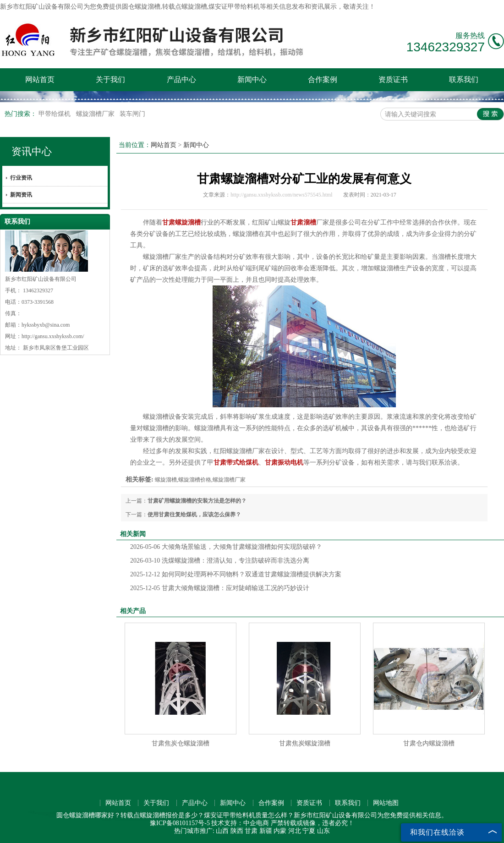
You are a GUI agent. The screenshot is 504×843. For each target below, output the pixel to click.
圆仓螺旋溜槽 (141, 7)
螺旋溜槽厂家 (96, 114)
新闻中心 (252, 79)
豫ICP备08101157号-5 (180, 823)
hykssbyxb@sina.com (46, 325)
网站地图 (386, 803)
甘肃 (251, 831)
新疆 (266, 831)
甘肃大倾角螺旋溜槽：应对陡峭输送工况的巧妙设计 (220, 588)
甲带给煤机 (55, 114)
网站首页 (40, 79)
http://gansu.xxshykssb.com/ (53, 336)
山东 (323, 831)
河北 (295, 831)
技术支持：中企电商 (240, 823)
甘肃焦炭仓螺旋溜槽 (181, 743)
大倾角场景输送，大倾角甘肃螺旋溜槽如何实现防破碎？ (226, 547)
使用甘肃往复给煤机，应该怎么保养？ (194, 515)
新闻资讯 (21, 195)
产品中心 (181, 79)
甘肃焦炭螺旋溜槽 (305, 743)
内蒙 (280, 831)
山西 (222, 831)
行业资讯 (21, 178)
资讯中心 (32, 151)
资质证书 (393, 79)
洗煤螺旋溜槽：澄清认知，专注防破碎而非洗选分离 (220, 561)
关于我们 (110, 79)
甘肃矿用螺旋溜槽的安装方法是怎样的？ (197, 501)
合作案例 (323, 79)
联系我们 (464, 79)
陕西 (237, 831)
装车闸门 (132, 114)
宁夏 (309, 831)
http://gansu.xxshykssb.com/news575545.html (281, 195)
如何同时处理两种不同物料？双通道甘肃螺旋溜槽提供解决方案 (236, 574)
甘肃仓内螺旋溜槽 (429, 743)
